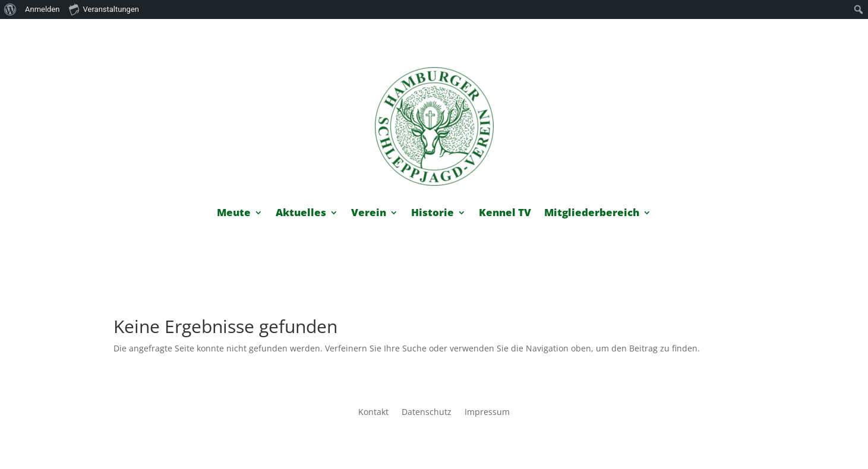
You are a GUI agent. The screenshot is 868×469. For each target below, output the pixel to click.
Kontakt (373, 413)
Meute (234, 214)
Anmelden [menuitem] (42, 9)
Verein (369, 214)
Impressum (487, 413)
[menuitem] (10, 9)
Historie (433, 214)
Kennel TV (505, 214)
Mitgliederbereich (592, 214)
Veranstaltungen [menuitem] (104, 9)
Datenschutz (427, 413)
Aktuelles (301, 214)
